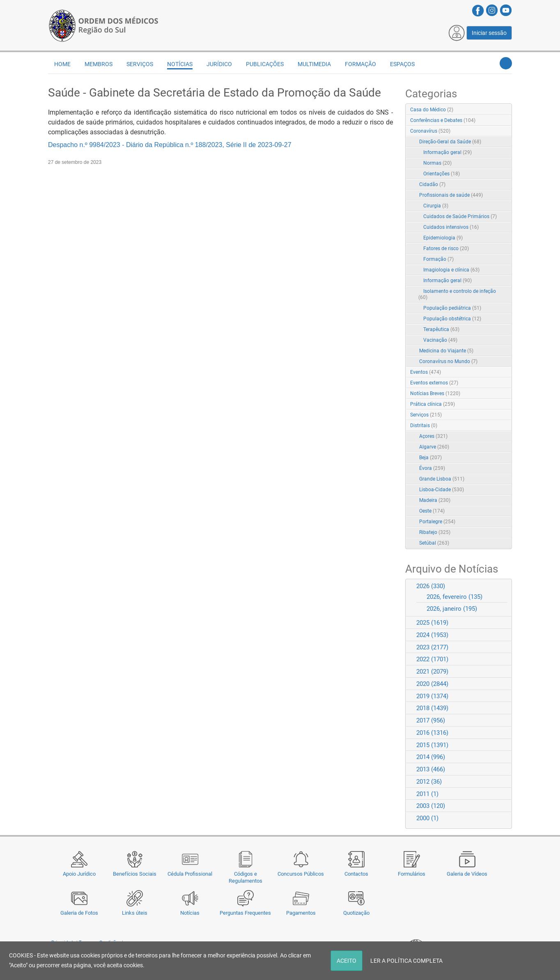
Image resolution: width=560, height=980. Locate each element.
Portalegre (437, 522)
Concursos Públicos (301, 874)
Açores (433, 436)
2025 (432, 623)
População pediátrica (452, 308)
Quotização (356, 913)
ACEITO (347, 961)
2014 (431, 757)
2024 (432, 635)
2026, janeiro (452, 609)
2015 (432, 745)
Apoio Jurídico (79, 874)
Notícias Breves (435, 393)
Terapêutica (441, 329)
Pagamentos (301, 913)
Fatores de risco (446, 248)
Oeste (432, 511)
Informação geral (448, 152)
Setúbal (434, 543)
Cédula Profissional (190, 874)
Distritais (424, 426)
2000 (427, 818)
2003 (431, 806)
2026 (431, 586)
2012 (429, 782)
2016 (432, 733)
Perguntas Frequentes (245, 913)
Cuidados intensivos (451, 227)
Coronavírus (430, 131)
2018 (432, 708)
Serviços (140, 64)
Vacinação (440, 340)
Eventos (426, 372)
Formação (360, 64)
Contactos (356, 874)
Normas (437, 163)
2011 (427, 794)
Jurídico (219, 64)
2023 (432, 647)
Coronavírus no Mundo (448, 361)
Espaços (402, 64)
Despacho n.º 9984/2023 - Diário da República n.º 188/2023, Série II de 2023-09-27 (170, 145)
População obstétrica (452, 319)
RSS (506, 110)
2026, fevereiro (454, 597)
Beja (430, 458)
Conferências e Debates (443, 120)
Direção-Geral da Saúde (450, 142)
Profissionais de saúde (451, 195)
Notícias (190, 913)
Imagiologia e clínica (451, 270)
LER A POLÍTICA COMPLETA (406, 961)
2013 (431, 769)
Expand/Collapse (497, 132)
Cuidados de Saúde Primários (460, 216)
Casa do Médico (432, 110)
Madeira (435, 500)
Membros (99, 64)
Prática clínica (433, 404)
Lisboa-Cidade (442, 490)
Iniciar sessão (489, 33)
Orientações (442, 174)
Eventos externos (434, 383)
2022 (432, 659)
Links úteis (135, 913)
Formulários (412, 874)
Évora (432, 468)
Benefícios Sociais (135, 874)
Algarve (434, 447)
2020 (432, 684)
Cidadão (432, 184)
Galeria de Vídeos (467, 874)
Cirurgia (436, 206)
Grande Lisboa (442, 479)
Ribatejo (435, 532)
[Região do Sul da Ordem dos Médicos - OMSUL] (103, 25)
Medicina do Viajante (446, 351)
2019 (432, 696)
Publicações (265, 64)
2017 (431, 720)
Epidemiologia (443, 238)
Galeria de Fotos (79, 913)
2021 (432, 672)
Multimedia (314, 64)
